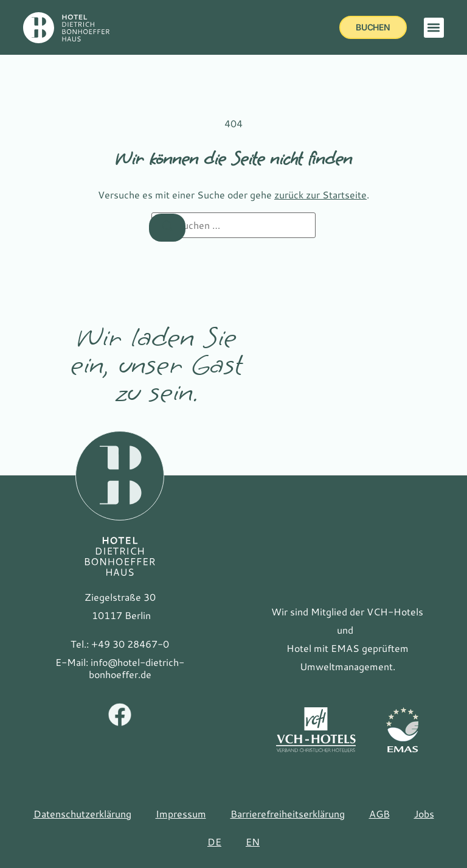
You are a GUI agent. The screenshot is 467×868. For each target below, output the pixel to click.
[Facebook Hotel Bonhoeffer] (120, 716)
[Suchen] (167, 228)
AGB (379, 814)
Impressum (181, 814)
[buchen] (373, 27)
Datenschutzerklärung (82, 814)
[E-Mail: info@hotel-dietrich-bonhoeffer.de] (120, 668)
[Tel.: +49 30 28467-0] (120, 644)
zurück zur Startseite (320, 194)
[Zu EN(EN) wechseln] (253, 842)
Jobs (424, 814)
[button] (434, 28)
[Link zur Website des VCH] (316, 730)
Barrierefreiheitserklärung (288, 814)
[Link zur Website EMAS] (402, 730)
